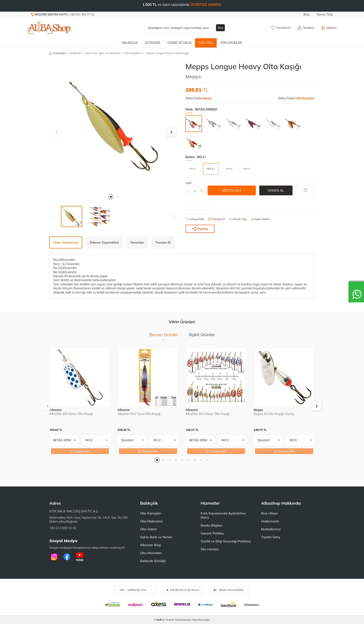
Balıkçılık (130, 43)
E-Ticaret (168, 620)
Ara (220, 28)
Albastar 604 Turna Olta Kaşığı (139, 414)
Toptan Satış (271, 537)
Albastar (56, 410)
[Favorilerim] (281, 28)
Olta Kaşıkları (133, 53)
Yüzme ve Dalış (179, 43)
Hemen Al (276, 190)
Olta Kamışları (151, 513)
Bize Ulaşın (270, 513)
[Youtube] (80, 557)
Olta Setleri (148, 529)
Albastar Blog (150, 545)
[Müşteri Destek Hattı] (63, 14)
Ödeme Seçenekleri (104, 242)
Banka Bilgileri (211, 525)
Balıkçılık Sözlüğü (153, 561)
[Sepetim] (329, 28)
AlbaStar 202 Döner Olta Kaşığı (207, 414)
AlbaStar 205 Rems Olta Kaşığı (71, 414)
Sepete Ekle (232, 190)
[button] (111, 197)
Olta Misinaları (151, 553)
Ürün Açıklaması (66, 242)
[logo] (49, 28)
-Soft (158, 620)
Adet (189, 183)
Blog (306, 14)
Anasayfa (57, 53)
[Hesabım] (306, 28)
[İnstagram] (54, 557)
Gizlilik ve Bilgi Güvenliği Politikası (226, 541)
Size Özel (206, 43)
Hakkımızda (270, 521)
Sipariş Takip (325, 14)
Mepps (193, 76)
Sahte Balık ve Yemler (156, 537)
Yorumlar (137, 242)
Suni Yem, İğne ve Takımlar (103, 53)
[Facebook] (67, 557)
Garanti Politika (212, 533)
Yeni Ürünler (231, 43)
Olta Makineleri (151, 521)
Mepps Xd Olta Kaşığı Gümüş (274, 414)
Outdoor (152, 43)
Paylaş (200, 229)
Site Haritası (210, 549)
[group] (114, 127)
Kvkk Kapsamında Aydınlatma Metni (223, 515)
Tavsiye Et (217, 219)
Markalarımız (271, 529)
